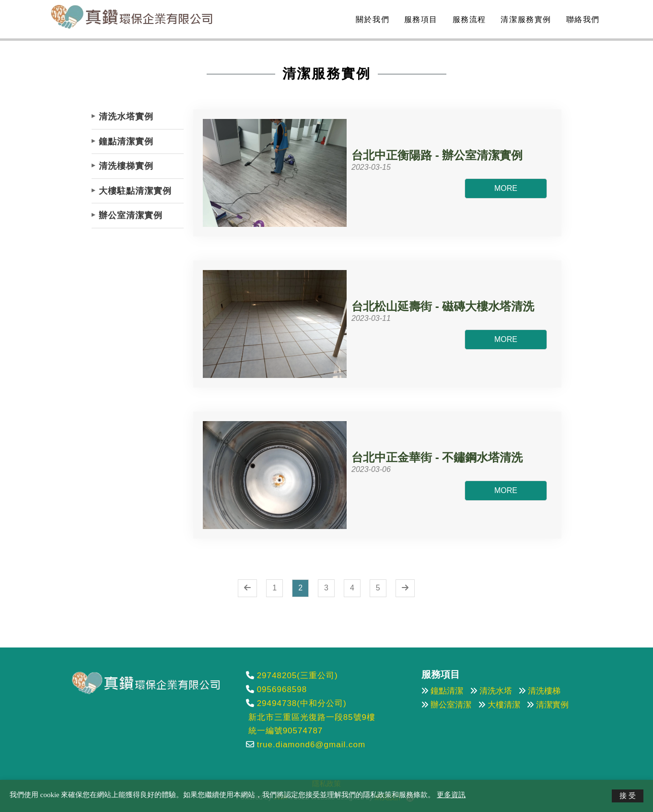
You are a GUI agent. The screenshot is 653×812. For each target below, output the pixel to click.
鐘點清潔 (447, 691)
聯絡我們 (582, 19)
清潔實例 (552, 705)
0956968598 (282, 689)
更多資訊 (451, 794)
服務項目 (420, 19)
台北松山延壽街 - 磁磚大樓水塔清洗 (443, 306)
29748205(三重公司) (297, 676)
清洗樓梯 (544, 691)
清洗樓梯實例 (126, 166)
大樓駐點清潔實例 (135, 191)
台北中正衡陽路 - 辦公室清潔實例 (437, 155)
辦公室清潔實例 (131, 215)
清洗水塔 (496, 691)
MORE (506, 188)
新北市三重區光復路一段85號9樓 (312, 717)
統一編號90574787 (286, 731)
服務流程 (468, 19)
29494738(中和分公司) (302, 703)
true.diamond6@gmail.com (311, 745)
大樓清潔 (504, 705)
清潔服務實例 (525, 19)
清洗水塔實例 (126, 117)
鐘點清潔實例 (126, 141)
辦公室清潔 (451, 705)
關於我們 (371, 19)
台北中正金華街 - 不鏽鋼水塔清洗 (437, 458)
